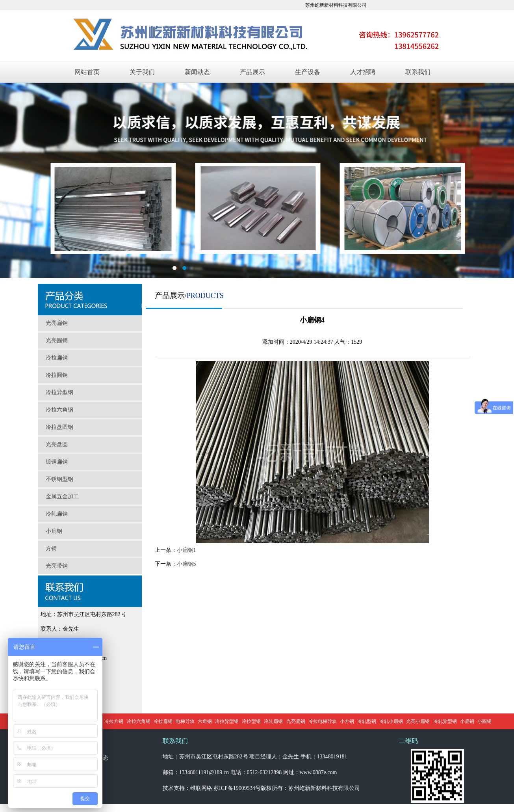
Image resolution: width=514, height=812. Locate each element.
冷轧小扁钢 (391, 721)
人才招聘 (363, 72)
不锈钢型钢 (59, 479)
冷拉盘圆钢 (59, 427)
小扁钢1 (186, 550)
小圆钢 (484, 721)
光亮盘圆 (57, 444)
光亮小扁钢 (418, 721)
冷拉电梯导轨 (323, 721)
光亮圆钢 (57, 340)
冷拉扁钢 (57, 358)
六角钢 (205, 721)
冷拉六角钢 (59, 410)
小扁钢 (54, 531)
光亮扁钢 (57, 323)
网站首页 (87, 72)
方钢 (51, 548)
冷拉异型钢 (59, 392)
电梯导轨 (185, 721)
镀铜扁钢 (57, 462)
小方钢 (347, 721)
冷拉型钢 (251, 721)
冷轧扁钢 (57, 514)
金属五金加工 (62, 496)
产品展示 (252, 72)
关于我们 (142, 72)
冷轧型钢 (367, 721)
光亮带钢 (57, 566)
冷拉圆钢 (57, 375)
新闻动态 (197, 72)
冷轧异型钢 (445, 721)
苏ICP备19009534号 (237, 788)
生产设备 (308, 72)
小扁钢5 (186, 564)
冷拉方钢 (114, 721)
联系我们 (418, 72)
